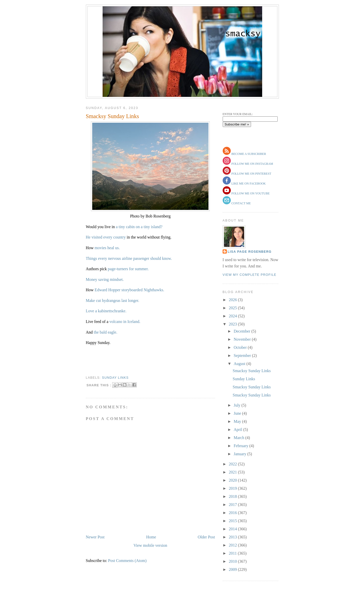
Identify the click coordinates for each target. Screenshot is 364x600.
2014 (233, 529)
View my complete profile (250, 275)
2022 (233, 464)
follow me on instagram (252, 164)
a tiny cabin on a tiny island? (139, 227)
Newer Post (95, 537)
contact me (241, 203)
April (238, 430)
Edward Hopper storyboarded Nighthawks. (130, 290)
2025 (233, 308)
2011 (233, 553)
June (238, 413)
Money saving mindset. (105, 279)
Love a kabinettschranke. (106, 311)
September (243, 356)
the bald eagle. (106, 332)
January (240, 454)
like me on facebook (248, 184)
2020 (233, 480)
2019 (233, 488)
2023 (233, 324)
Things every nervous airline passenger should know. (129, 258)
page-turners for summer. (128, 269)
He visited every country (106, 237)
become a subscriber (248, 154)
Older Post (206, 537)
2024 (233, 316)
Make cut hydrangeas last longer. (113, 301)
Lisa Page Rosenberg (250, 252)
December (242, 331)
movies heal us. (107, 248)
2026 (233, 300)
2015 (233, 521)
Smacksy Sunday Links (112, 116)
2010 (233, 561)
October (241, 347)
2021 (233, 472)
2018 (233, 496)
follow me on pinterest (251, 174)
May (238, 421)
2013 (233, 537)
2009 (233, 569)
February (241, 446)
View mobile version (150, 545)
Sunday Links (244, 379)
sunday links (115, 378)
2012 (233, 545)
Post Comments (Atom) (127, 561)
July (237, 405)
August (240, 364)
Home (151, 537)
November (243, 339)
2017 (233, 505)
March (239, 438)
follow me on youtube (250, 193)
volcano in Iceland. (125, 322)
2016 (233, 513)
